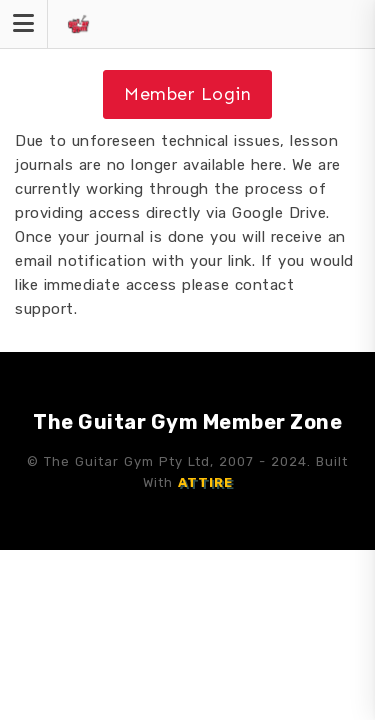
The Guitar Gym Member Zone (187, 422)
